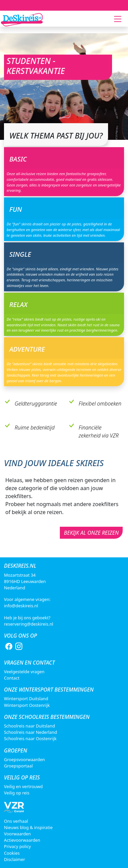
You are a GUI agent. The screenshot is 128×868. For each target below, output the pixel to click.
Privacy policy (17, 846)
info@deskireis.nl (21, 606)
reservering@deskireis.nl (29, 624)
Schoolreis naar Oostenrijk (30, 738)
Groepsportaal (18, 766)
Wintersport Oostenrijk (27, 705)
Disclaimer (14, 859)
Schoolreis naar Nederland (30, 732)
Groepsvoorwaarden (24, 759)
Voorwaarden (17, 834)
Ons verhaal (16, 821)
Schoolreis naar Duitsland (29, 726)
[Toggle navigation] (118, 19)
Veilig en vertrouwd (23, 786)
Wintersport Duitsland (26, 699)
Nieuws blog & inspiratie (28, 827)
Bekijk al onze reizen (91, 533)
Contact (12, 678)
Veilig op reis (17, 793)
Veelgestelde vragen (24, 672)
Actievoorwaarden (22, 840)
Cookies (12, 853)
